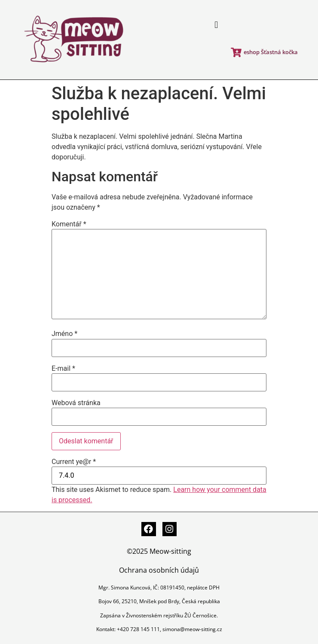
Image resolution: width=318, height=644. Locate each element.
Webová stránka (76, 403)
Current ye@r (74, 462)
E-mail (63, 369)
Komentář (69, 224)
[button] (216, 25)
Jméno (64, 334)
